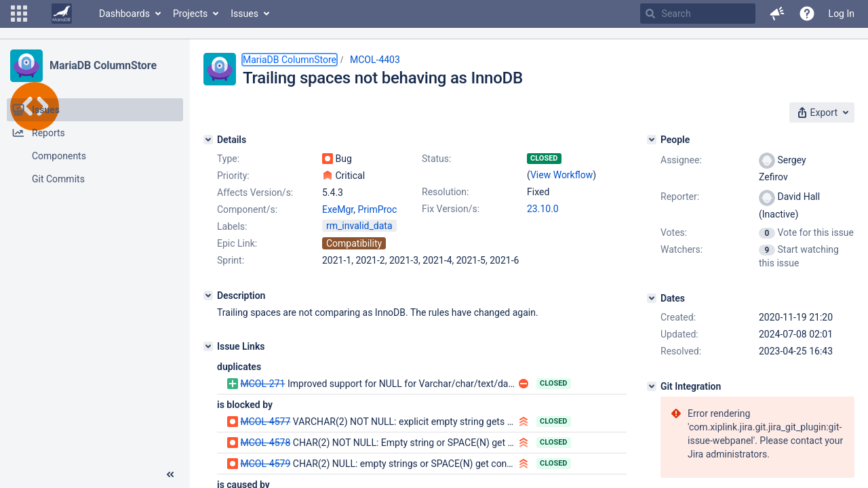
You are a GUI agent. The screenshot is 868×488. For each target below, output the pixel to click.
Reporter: (680, 197)
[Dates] (652, 298)
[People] (652, 140)
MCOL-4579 (265, 464)
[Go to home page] (62, 14)
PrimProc (377, 209)
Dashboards (124, 14)
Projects (190, 14)
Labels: (232, 226)
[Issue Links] (208, 346)
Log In (842, 14)
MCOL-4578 (265, 443)
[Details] (208, 140)
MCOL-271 (262, 384)
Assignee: (681, 160)
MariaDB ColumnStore (103, 65)
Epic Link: (237, 243)
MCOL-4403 (375, 60)
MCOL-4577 (265, 422)
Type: (228, 159)
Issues (244, 14)
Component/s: (247, 209)
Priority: (233, 176)
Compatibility (354, 243)
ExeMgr (338, 209)
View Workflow (561, 175)
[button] (19, 14)
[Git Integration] (652, 386)
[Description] (208, 296)
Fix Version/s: (451, 209)
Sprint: (231, 260)
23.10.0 (543, 209)
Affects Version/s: (255, 192)
